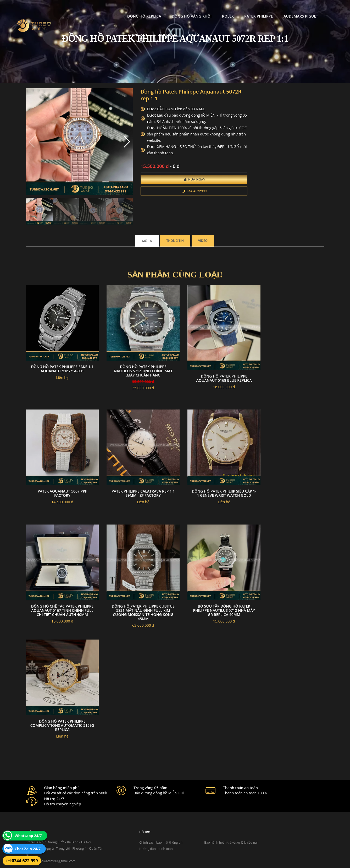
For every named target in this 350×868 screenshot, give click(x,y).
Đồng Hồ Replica (91, 9)
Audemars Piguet (247, 9)
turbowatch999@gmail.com (55, 821)
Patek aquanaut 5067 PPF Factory (290, 355)
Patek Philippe (205, 9)
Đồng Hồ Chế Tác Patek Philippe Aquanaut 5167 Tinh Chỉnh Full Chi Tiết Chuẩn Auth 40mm (137, 581)
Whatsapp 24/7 (28, 836)
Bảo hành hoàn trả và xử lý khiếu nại (214, 802)
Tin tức (81, 28)
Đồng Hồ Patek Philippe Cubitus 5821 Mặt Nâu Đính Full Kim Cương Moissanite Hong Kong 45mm (213, 581)
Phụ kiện (315, 9)
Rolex (174, 9)
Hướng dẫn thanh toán (145, 808)
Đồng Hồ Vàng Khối (138, 9)
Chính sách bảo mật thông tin (149, 802)
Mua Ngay (182, 180)
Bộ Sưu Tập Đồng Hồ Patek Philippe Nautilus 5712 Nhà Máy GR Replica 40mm (290, 579)
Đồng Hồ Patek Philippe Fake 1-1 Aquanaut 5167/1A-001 (60, 355)
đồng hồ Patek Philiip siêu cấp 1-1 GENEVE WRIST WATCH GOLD (60, 577)
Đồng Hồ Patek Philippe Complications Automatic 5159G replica (60, 689)
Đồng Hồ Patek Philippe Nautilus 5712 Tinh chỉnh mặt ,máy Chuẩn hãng (137, 357)
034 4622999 (182, 192)
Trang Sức (285, 9)
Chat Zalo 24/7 (28, 849)
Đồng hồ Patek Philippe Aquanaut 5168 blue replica (213, 364)
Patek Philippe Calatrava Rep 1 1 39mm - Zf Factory (290, 466)
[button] (118, 138)
